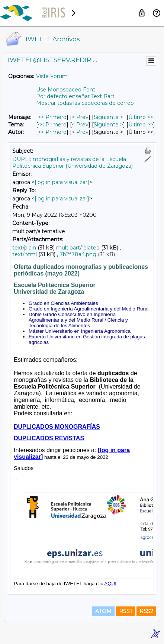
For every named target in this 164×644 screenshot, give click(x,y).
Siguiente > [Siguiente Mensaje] (108, 117)
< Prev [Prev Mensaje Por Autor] (80, 132)
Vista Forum (52, 76)
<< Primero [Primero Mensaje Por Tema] (52, 125)
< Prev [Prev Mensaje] (80, 117)
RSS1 (126, 611)
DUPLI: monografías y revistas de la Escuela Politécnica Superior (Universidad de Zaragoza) (73, 162)
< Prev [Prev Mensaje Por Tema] (80, 125)
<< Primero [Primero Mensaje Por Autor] (52, 132)
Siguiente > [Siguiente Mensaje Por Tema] (108, 125)
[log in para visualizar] (62, 182)
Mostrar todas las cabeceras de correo (85, 103)
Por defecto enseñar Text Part (75, 96)
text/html (25, 254)
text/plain (24, 248)
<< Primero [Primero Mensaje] (52, 117)
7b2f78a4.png (78, 254)
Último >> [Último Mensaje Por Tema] (141, 125)
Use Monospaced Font (66, 90)
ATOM (103, 611)
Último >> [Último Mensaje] (141, 117)
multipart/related (78, 248)
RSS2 (146, 611)
